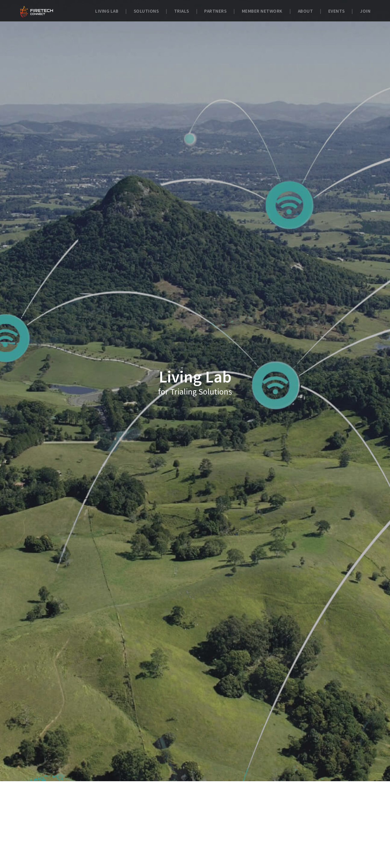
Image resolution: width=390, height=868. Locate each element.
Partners (215, 11)
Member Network (262, 11)
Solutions (146, 11)
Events (337, 11)
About (306, 11)
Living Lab (107, 11)
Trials (182, 11)
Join (365, 11)
